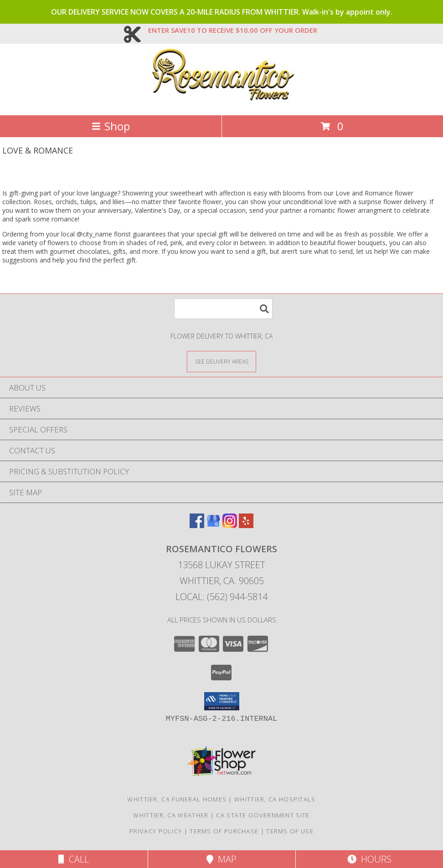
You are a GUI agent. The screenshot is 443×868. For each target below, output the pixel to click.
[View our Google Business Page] (213, 525)
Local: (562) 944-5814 (221, 597)
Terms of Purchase (224, 831)
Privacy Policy (156, 831)
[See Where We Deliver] (221, 361)
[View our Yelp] (246, 525)
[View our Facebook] (197, 525)
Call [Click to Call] (74, 859)
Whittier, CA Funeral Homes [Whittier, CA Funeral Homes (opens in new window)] (177, 799)
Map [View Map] (221, 859)
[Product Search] (223, 309)
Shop (111, 126)
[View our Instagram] (230, 525)
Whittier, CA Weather (171, 815)
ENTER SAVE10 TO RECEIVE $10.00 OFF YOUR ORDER (233, 30)
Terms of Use (290, 831)
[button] (222, 701)
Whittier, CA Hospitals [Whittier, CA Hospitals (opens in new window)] (275, 799)
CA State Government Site (263, 815)
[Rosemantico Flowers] (222, 102)
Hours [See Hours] (369, 859)
